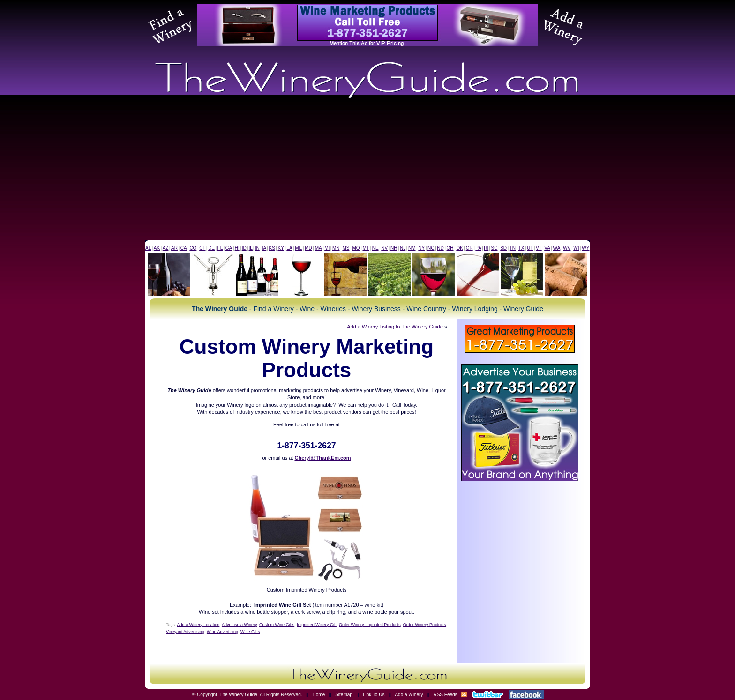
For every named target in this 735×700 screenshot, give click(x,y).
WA (557, 248)
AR (174, 248)
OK (459, 248)
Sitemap (344, 695)
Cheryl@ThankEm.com (322, 458)
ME (298, 248)
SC (495, 248)
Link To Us (374, 695)
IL (251, 248)
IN (257, 248)
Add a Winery (409, 695)
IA (264, 248)
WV (567, 248)
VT (539, 248)
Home (319, 695)
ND (440, 248)
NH (394, 248)
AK (157, 248)
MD (308, 248)
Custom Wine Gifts (277, 625)
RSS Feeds (445, 695)
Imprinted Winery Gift (317, 625)
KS (272, 248)
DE (211, 248)
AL (148, 248)
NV (384, 248)
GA (229, 248)
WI (576, 248)
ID (244, 248)
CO (193, 248)
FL (220, 248)
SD (503, 248)
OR (469, 248)
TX (521, 248)
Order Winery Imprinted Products (370, 625)
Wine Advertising (222, 632)
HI (237, 248)
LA (289, 248)
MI (327, 248)
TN (513, 248)
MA (319, 248)
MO (356, 248)
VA (547, 248)
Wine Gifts (250, 632)
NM (412, 248)
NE (375, 248)
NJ (403, 248)
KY (281, 248)
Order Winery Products (425, 625)
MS (346, 248)
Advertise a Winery (239, 625)
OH (450, 248)
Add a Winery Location (199, 625)
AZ (166, 248)
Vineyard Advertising (185, 632)
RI (486, 248)
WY (585, 248)
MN (336, 248)
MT (366, 248)
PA (478, 248)
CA (184, 248)
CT (202, 248)
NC (431, 248)
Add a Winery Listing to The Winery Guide (395, 327)
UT (530, 248)
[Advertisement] (367, 170)
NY (421, 248)
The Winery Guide (238, 695)
